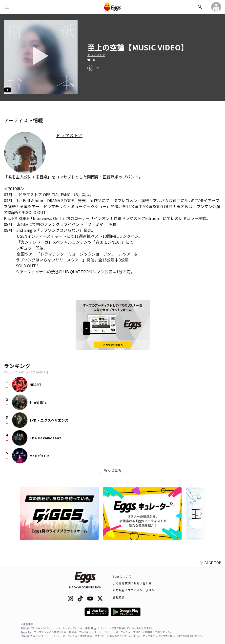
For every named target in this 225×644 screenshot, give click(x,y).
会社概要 (119, 597)
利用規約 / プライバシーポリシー (135, 590)
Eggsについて (122, 576)
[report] (97, 68)
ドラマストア (96, 55)
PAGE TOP (210, 563)
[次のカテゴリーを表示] (201, 514)
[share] (90, 68)
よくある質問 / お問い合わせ (132, 583)
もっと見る (113, 470)
